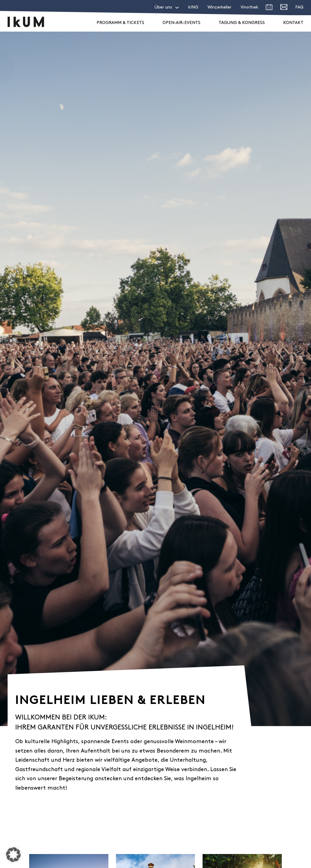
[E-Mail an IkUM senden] (284, 8)
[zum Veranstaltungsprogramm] (269, 9)
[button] (13, 855)
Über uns (163, 7)
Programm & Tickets (120, 23)
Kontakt (293, 23)
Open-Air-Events (181, 23)
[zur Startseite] (26, 22)
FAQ (299, 7)
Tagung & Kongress (242, 23)
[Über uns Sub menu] (177, 8)
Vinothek (249, 7)
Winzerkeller (219, 7)
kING (193, 7)
